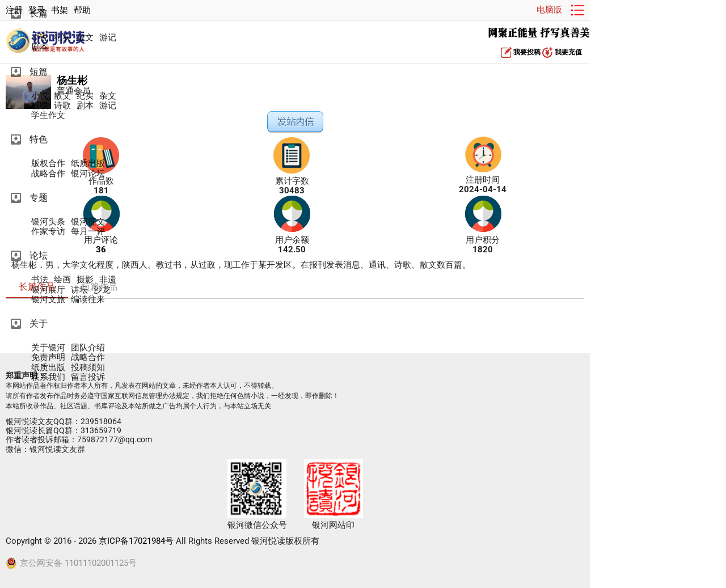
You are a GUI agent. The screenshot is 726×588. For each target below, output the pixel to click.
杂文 (108, 96)
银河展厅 (48, 290)
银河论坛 (88, 174)
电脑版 (549, 10)
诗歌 (62, 106)
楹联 (40, 106)
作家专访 (48, 232)
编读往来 (88, 300)
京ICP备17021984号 (136, 541)
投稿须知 (88, 368)
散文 (85, 38)
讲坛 (79, 290)
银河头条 (48, 222)
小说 (40, 38)
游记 (108, 38)
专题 (39, 198)
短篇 (39, 72)
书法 (40, 280)
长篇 (39, 13)
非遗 (108, 280)
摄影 (85, 280)
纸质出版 (88, 164)
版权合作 (48, 164)
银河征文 (88, 222)
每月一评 (88, 232)
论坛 (39, 255)
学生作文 (48, 115)
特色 (39, 139)
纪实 (62, 38)
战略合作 (48, 174)
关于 (39, 323)
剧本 (40, 47)
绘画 (62, 280)
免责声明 (48, 358)
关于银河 (48, 348)
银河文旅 (48, 300)
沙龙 (102, 290)
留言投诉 (88, 377)
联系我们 (48, 377)
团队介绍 (88, 348)
